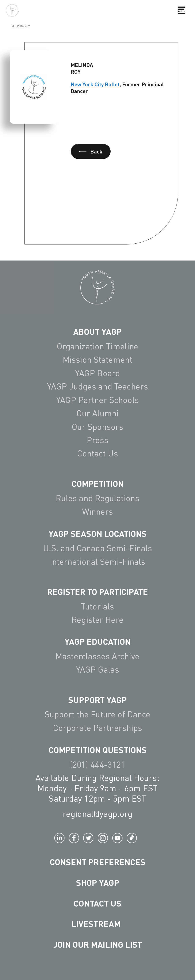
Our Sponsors (98, 427)
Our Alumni (97, 413)
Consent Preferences (98, 862)
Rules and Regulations (98, 498)
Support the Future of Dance (98, 714)
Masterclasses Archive (97, 656)
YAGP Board (97, 373)
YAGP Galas (97, 669)
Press (98, 440)
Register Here (97, 620)
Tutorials (97, 606)
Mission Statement (97, 360)
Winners (98, 512)
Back (91, 151)
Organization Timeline (98, 346)
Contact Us (97, 453)
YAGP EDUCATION (98, 641)
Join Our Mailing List (98, 944)
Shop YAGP (98, 882)
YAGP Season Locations (98, 533)
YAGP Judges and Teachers (97, 386)
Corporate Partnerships (98, 728)
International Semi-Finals (97, 562)
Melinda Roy (21, 26)
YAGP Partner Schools (97, 400)
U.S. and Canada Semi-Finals (98, 548)
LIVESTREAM (98, 924)
